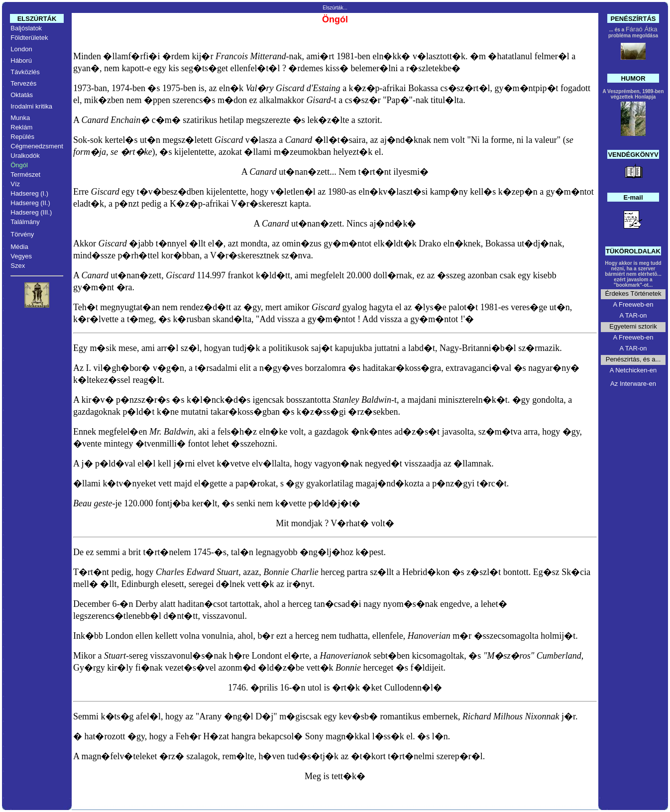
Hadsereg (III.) (31, 212)
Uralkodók (25, 156)
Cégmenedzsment (37, 146)
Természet (25, 174)
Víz (15, 184)
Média (19, 247)
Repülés (22, 137)
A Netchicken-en (633, 370)
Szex (18, 266)
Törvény (22, 234)
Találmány (25, 222)
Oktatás (22, 95)
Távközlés (25, 72)
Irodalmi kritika (31, 106)
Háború (21, 60)
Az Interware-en (633, 384)
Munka (20, 118)
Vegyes (21, 256)
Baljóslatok (26, 28)
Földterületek (29, 38)
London (21, 49)
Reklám (21, 127)
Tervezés (23, 83)
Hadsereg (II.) (30, 203)
